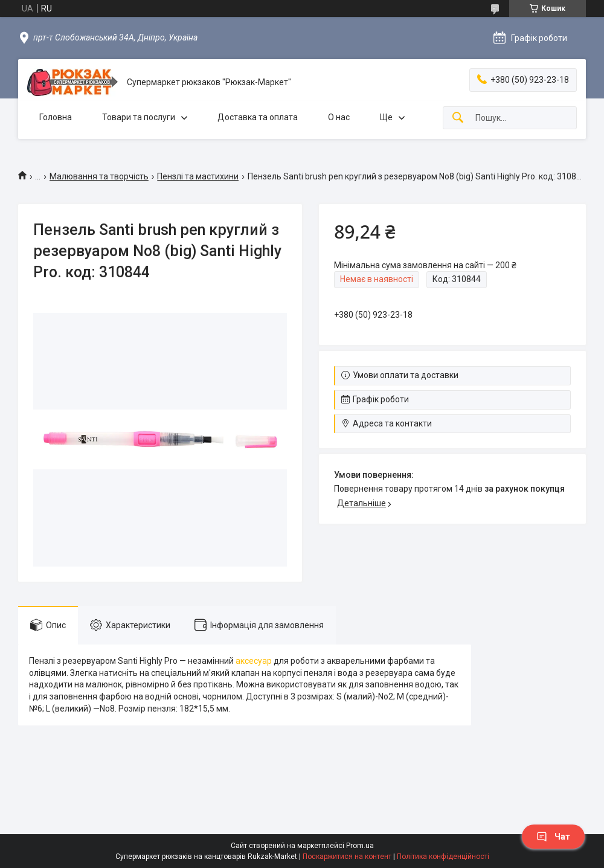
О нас (339, 117)
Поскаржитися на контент (347, 857)
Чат (553, 837)
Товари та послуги (139, 117)
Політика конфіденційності (443, 857)
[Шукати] (458, 118)
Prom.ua (360, 846)
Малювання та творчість (99, 176)
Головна (56, 117)
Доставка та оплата (258, 117)
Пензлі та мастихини (198, 176)
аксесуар (254, 661)
